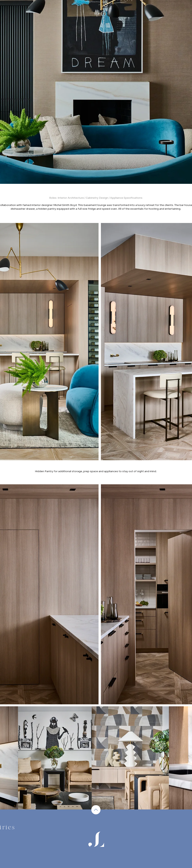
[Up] (96, 810)
